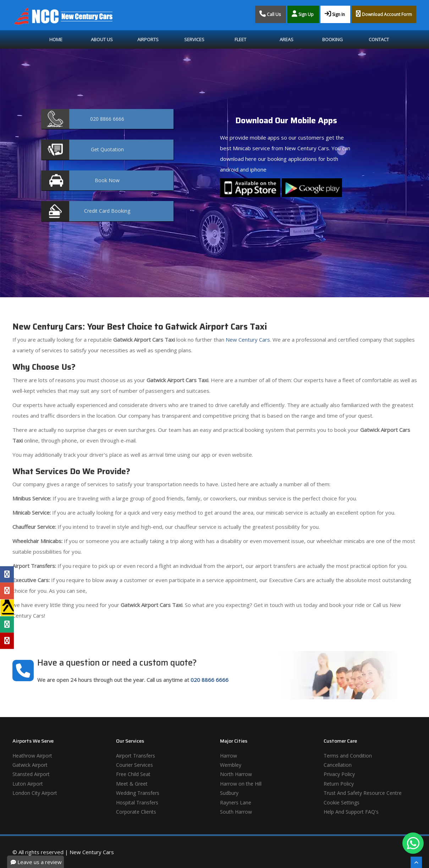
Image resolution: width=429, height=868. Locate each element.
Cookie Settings (342, 802)
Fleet (240, 39)
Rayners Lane (236, 802)
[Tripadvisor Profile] (7, 624)
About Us (102, 39)
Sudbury (229, 793)
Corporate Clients (136, 812)
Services (194, 39)
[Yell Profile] (7, 608)
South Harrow (236, 812)
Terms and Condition (348, 756)
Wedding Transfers (138, 793)
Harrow (229, 756)
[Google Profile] (7, 591)
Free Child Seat (133, 774)
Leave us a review (36, 862)
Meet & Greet (132, 784)
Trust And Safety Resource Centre (363, 793)
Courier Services (134, 765)
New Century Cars (247, 340)
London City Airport (35, 793)
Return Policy (339, 784)
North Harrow (236, 774)
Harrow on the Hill (241, 784)
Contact (379, 39)
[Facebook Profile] (7, 574)
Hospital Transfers (137, 802)
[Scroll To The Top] (416, 862)
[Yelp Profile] (7, 641)
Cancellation (338, 765)
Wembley (231, 765)
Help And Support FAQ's (351, 812)
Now (107, 180)
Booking (332, 39)
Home (56, 39)
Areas (287, 39)
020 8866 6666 (210, 680)
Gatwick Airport (30, 765)
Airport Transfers (136, 756)
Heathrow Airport (32, 756)
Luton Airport (28, 784)
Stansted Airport (31, 774)
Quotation (107, 149)
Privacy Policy (339, 774)
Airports (148, 39)
